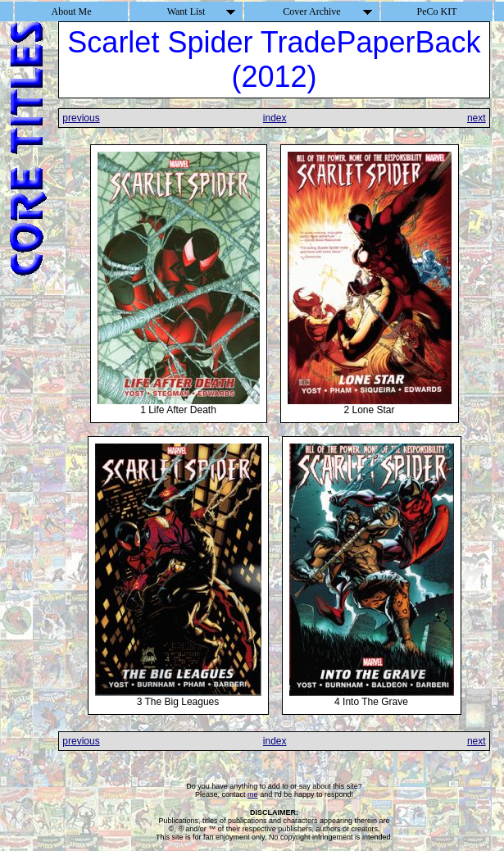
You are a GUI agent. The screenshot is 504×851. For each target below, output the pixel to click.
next (477, 118)
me (253, 794)
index (275, 118)
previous (81, 118)
